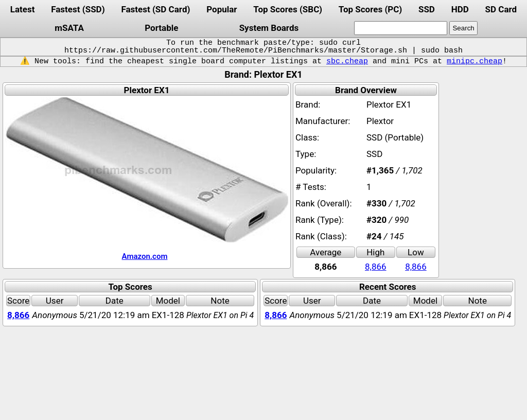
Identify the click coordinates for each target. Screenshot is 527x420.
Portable (161, 28)
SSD (427, 9)
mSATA (69, 28)
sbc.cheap (347, 61)
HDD (460, 9)
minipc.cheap (475, 61)
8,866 (376, 267)
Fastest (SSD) (78, 9)
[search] (401, 28)
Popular (222, 9)
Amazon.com (145, 256)
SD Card (501, 9)
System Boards (269, 28)
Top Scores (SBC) (288, 9)
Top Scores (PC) (370, 9)
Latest (23, 9)
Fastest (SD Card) (155, 9)
